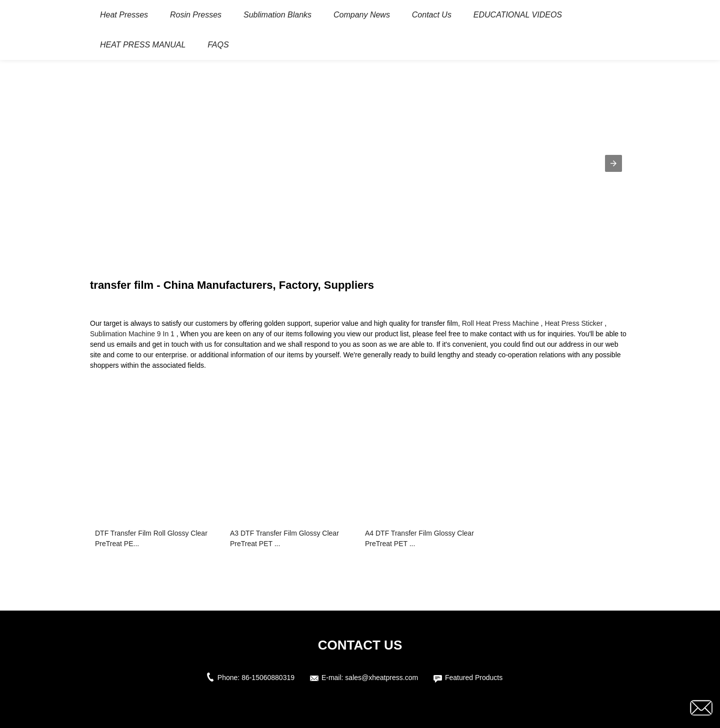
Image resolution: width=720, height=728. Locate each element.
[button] (613, 163)
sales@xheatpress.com (381, 678)
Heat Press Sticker (573, 323)
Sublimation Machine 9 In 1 (132, 334)
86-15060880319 (268, 678)
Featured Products (474, 678)
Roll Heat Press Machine (500, 323)
